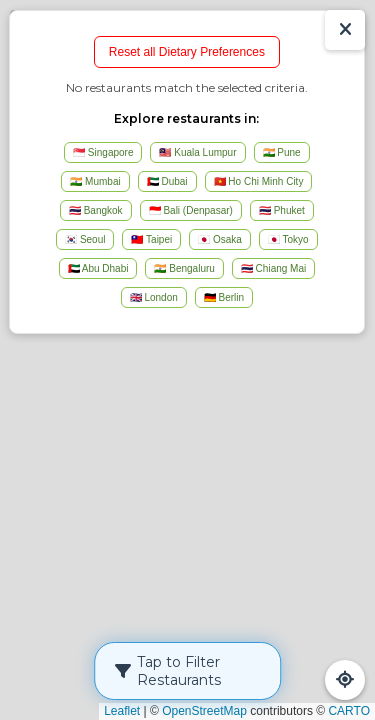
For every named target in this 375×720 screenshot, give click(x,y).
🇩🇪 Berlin (224, 297)
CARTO (349, 711)
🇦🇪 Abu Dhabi (98, 268)
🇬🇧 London (154, 297)
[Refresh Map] (345, 680)
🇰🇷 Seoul (85, 239)
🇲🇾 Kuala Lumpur (197, 152)
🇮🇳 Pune (282, 152)
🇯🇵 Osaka (220, 239)
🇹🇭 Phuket (282, 210)
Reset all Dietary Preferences (187, 52)
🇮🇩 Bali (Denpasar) (191, 210)
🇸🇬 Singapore (103, 152)
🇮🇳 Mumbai (95, 181)
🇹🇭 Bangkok (96, 210)
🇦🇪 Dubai (167, 181)
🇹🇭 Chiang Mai (273, 268)
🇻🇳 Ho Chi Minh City (259, 181)
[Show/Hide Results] (345, 30)
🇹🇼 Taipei (151, 239)
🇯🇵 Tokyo (288, 239)
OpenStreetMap (204, 711)
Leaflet (122, 711)
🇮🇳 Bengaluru (184, 268)
